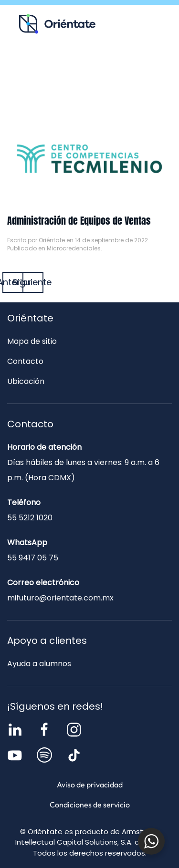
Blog (126, 65)
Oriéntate (52, 240)
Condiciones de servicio (90, 805)
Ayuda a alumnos (39, 664)
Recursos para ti (53, 65)
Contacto (89, 85)
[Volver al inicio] (57, 24)
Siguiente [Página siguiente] (33, 282)
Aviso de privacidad (90, 785)
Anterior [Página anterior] (13, 282)
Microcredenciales (74, 248)
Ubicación (26, 381)
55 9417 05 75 (33, 558)
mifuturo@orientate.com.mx (60, 598)
